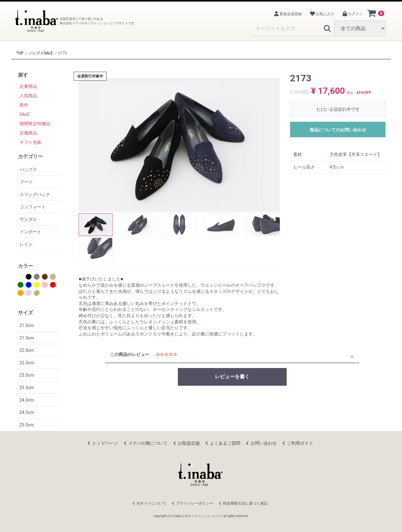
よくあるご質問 (225, 443)
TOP (20, 53)
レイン (26, 244)
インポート (30, 232)
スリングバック (35, 194)
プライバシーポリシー (195, 503)
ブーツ (26, 182)
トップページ (105, 443)
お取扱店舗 (189, 443)
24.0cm (27, 400)
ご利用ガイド (300, 443)
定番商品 (28, 86)
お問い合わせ (264, 443)
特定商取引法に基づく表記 (245, 503)
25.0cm (27, 425)
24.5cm (27, 412)
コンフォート (33, 207)
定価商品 (28, 133)
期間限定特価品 (35, 124)
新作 (24, 105)
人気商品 (28, 96)
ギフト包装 (30, 142)
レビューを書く (232, 377)
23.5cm (27, 388)
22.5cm (27, 363)
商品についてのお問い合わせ (338, 130)
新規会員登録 (288, 14)
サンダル (28, 219)
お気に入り (322, 14)
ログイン (352, 14)
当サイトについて (151, 503)
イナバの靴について (148, 443)
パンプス (36, 53)
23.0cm (27, 375)
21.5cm (27, 325)
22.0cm (27, 350)
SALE (48, 53)
